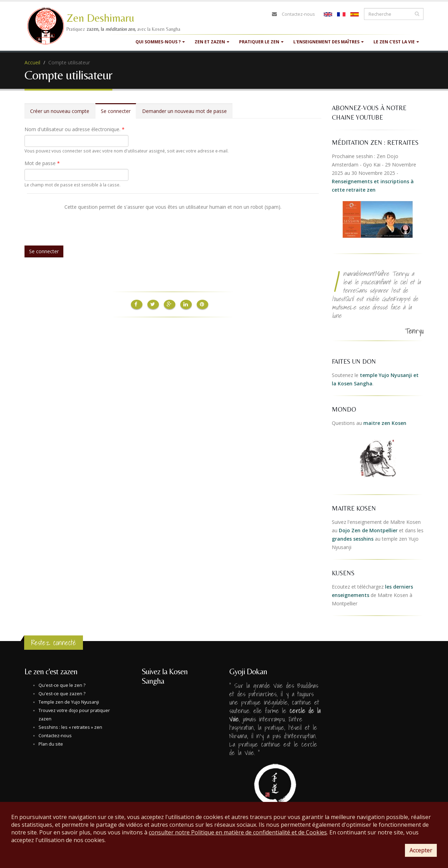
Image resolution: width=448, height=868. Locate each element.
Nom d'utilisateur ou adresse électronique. (75, 129)
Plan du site (51, 744)
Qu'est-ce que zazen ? (62, 694)
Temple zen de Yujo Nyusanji (69, 702)
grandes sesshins (353, 539)
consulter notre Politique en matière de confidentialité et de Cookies (238, 832)
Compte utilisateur (69, 62)
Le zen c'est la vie (396, 42)
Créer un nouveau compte (60, 111)
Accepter (421, 850)
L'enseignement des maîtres (328, 42)
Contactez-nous (298, 14)
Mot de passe (42, 163)
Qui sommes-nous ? (160, 42)
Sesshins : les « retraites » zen (70, 727)
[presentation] (80, 225)
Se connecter (118, 113)
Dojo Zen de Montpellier (368, 530)
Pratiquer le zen (261, 42)
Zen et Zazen (212, 42)
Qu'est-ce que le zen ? (62, 685)
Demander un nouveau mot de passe (184, 111)
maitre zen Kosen (385, 423)
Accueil (32, 62)
